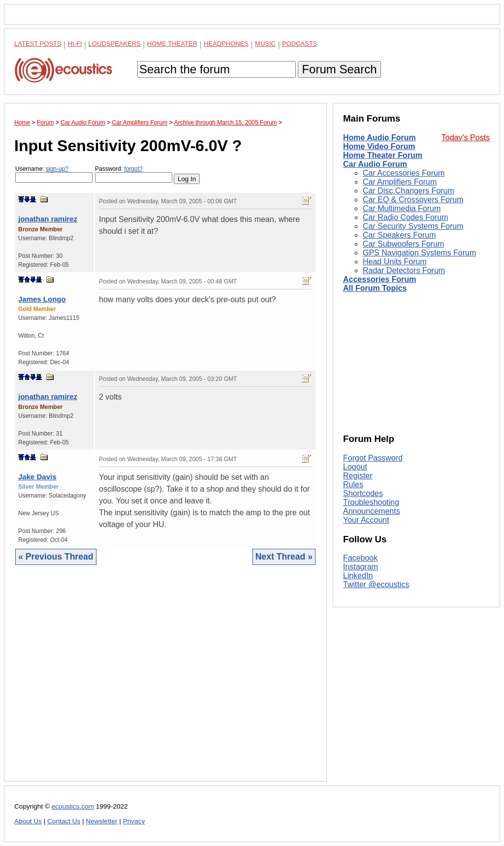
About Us (28, 821)
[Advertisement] (165, 681)
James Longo (42, 299)
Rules (353, 485)
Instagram (361, 567)
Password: (134, 174)
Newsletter (101, 821)
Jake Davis (37, 477)
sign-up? (57, 169)
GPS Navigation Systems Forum (419, 253)
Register (358, 476)
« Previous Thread (56, 557)
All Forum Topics (375, 288)
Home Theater (172, 44)
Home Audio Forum (379, 138)
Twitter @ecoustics (376, 584)
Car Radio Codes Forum (405, 217)
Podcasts (300, 44)
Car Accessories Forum (404, 173)
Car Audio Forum (375, 164)
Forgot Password (373, 458)
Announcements (372, 511)
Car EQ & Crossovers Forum (413, 200)
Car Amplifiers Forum (400, 182)
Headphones (226, 44)
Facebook (360, 558)
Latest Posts (38, 44)
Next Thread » (284, 557)
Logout (355, 467)
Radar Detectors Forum (404, 270)
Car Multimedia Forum (402, 208)
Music (265, 44)
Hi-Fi (75, 44)
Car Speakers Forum (399, 235)
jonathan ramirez (48, 219)
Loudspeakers (115, 44)
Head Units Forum (395, 262)
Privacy (134, 821)
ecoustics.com (73, 806)
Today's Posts (466, 138)
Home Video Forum (379, 146)
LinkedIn (358, 576)
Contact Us (64, 821)
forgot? (133, 169)
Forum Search (339, 69)
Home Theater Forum (383, 155)
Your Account (366, 520)
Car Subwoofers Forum (403, 244)
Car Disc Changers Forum (409, 191)
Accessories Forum (380, 279)
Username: (54, 174)
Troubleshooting (371, 502)
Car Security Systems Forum (413, 226)
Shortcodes (363, 493)
